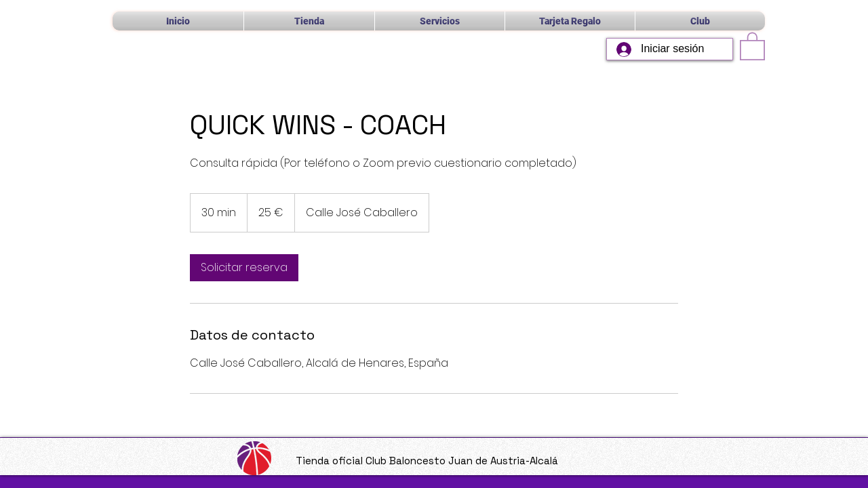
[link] (244, 268)
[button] (440, 21)
